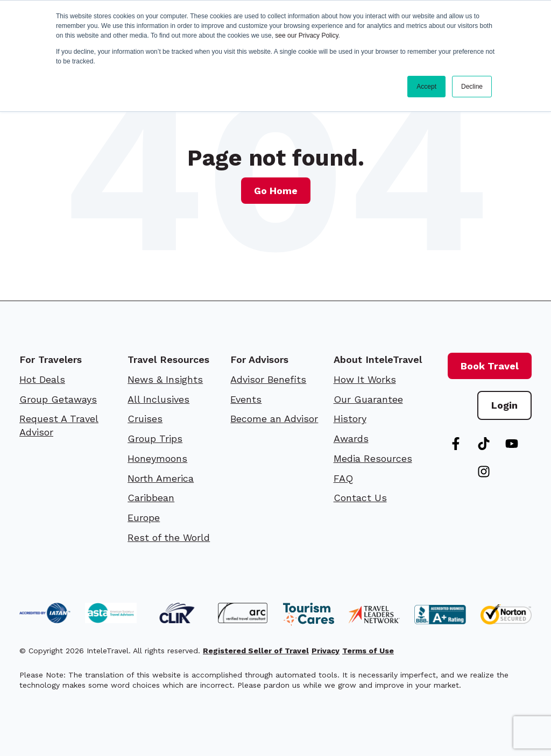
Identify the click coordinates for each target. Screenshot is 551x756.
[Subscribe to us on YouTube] (512, 444)
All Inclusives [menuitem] (158, 399)
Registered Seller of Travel (256, 651)
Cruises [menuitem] (145, 419)
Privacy (326, 651)
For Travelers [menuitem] (51, 359)
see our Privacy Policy (306, 35)
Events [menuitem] (246, 399)
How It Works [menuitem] (365, 379)
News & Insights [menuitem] (165, 379)
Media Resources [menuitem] (373, 458)
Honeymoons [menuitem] (157, 458)
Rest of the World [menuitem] (169, 537)
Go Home (276, 191)
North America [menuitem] (161, 478)
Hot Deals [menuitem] (42, 379)
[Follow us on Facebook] (456, 444)
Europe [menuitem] (144, 518)
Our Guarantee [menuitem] (368, 399)
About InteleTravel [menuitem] (378, 359)
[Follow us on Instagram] (484, 472)
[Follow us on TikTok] (484, 444)
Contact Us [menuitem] (360, 498)
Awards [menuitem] (351, 438)
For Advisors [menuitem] (259, 359)
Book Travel (490, 366)
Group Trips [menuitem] (155, 438)
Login (504, 405)
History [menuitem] (350, 419)
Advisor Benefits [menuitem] (268, 379)
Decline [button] (472, 87)
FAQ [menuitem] (343, 478)
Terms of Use (368, 651)
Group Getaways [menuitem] (58, 399)
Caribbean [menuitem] (151, 498)
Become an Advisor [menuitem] (274, 419)
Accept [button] (426, 87)
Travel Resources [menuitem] (168, 359)
